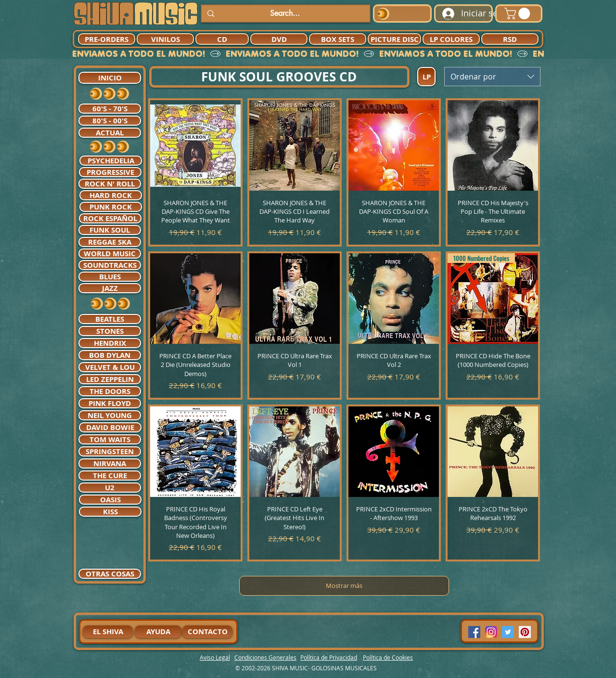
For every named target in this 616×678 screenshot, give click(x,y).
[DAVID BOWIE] (110, 427)
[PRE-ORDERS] (107, 39)
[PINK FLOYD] (110, 403)
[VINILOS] (165, 39)
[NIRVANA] (110, 463)
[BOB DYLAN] (110, 355)
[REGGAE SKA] (110, 242)
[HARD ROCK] (111, 195)
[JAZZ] (110, 288)
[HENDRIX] (110, 343)
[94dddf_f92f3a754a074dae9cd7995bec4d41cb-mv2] (491, 632)
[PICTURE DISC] (394, 39)
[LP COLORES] (451, 39)
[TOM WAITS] (110, 439)
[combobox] (492, 77)
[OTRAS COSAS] (110, 574)
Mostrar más (344, 586)
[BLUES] (110, 277)
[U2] (110, 488)
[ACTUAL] (110, 133)
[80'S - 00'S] (110, 121)
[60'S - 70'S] (110, 109)
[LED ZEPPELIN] (110, 379)
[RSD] (510, 39)
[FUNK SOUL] (110, 230)
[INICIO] (110, 78)
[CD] (222, 39)
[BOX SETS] (338, 39)
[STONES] (110, 331)
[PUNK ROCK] (111, 207)
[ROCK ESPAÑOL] (110, 218)
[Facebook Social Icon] (474, 632)
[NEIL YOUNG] (110, 415)
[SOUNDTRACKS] (110, 265)
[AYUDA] (158, 632)
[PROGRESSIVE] (110, 172)
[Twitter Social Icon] (508, 632)
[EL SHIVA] (108, 632)
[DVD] (279, 39)
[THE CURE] (110, 476)
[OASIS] (110, 500)
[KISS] (110, 512)
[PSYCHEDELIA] (111, 161)
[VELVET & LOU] (110, 367)
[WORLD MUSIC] (110, 254)
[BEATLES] (110, 319)
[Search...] (285, 13)
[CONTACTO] (207, 632)
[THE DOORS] (110, 391)
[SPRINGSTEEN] (110, 451)
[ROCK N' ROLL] (110, 184)
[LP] (426, 77)
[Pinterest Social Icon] (525, 632)
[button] (519, 13)
